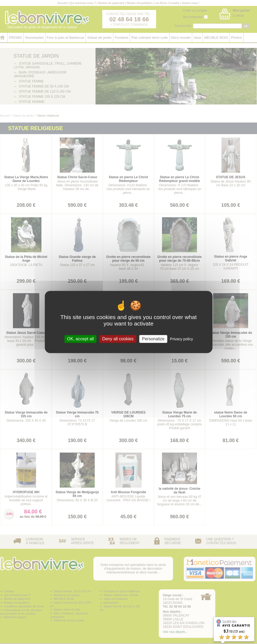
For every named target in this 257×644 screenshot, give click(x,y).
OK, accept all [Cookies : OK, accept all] (80, 339)
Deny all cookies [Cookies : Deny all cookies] (118, 339)
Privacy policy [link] (181, 339)
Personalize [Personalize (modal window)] (153, 339)
